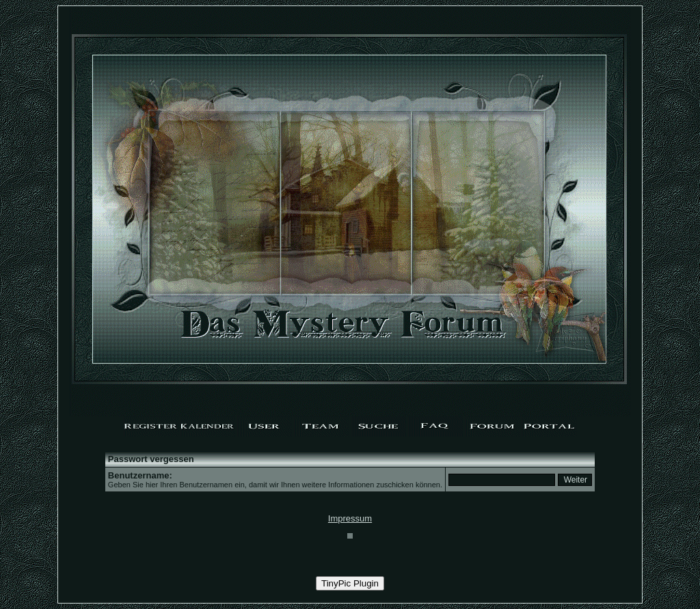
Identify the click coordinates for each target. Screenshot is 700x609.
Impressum (350, 518)
